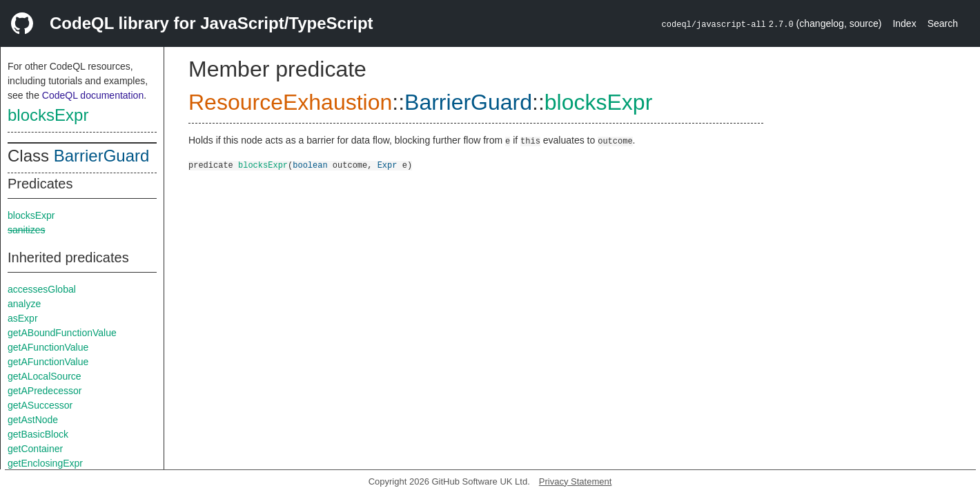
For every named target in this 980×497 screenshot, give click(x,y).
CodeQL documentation (93, 95)
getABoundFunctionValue (62, 333)
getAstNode (33, 420)
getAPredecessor (45, 391)
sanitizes (26, 230)
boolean (310, 165)
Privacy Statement (576, 481)
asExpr (23, 318)
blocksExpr (48, 115)
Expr (388, 165)
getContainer (35, 449)
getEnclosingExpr (45, 463)
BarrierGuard (102, 156)
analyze (24, 304)
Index (904, 23)
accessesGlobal (42, 289)
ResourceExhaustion (290, 102)
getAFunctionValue (48, 347)
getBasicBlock (38, 434)
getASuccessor (40, 405)
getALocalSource (45, 376)
